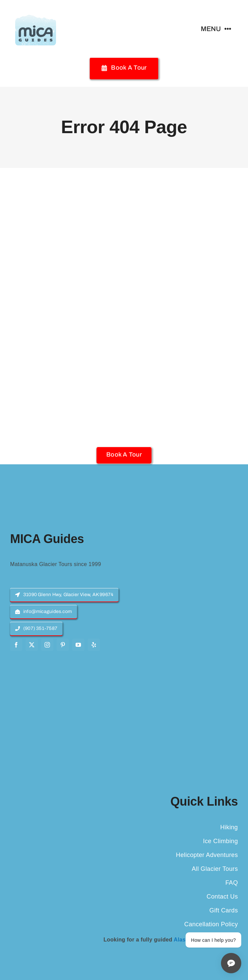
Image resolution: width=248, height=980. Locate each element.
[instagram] (47, 645)
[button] (124, 455)
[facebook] (16, 645)
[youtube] (78, 645)
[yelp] (94, 645)
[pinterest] (63, 645)
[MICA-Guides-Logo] (35, 9)
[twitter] (32, 645)
